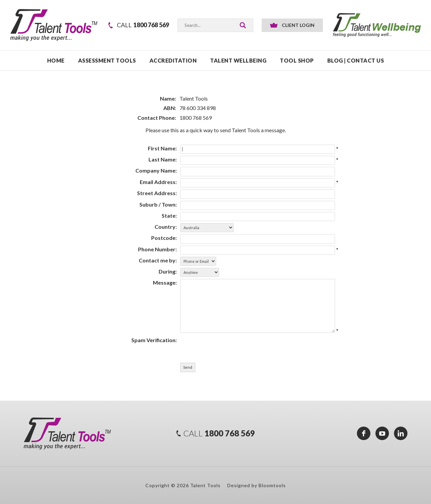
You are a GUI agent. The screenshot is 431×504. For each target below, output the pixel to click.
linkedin (401, 433)
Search (243, 25)
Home (56, 60)
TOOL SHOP (297, 60)
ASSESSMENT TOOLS (107, 60)
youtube (382, 433)
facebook (364, 433)
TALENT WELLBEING (238, 60)
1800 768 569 (143, 25)
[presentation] (219, 344)
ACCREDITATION (173, 60)
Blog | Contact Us (356, 60)
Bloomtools (272, 485)
